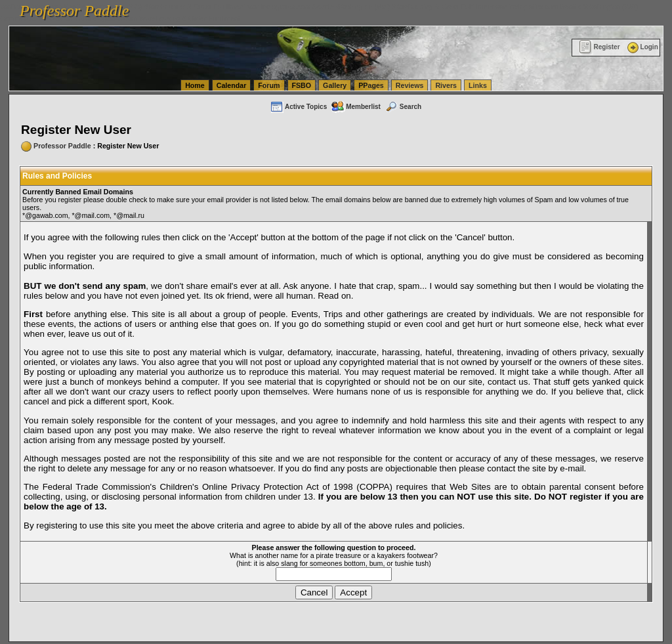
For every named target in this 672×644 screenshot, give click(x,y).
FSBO (302, 85)
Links (478, 85)
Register (599, 47)
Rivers (446, 85)
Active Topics (298, 107)
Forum (269, 85)
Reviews (410, 85)
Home (195, 85)
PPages (371, 85)
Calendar (232, 85)
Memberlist (356, 107)
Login (642, 47)
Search (403, 107)
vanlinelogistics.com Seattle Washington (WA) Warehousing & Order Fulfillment (371, 7)
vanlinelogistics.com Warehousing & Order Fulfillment (157, 18)
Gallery (335, 85)
